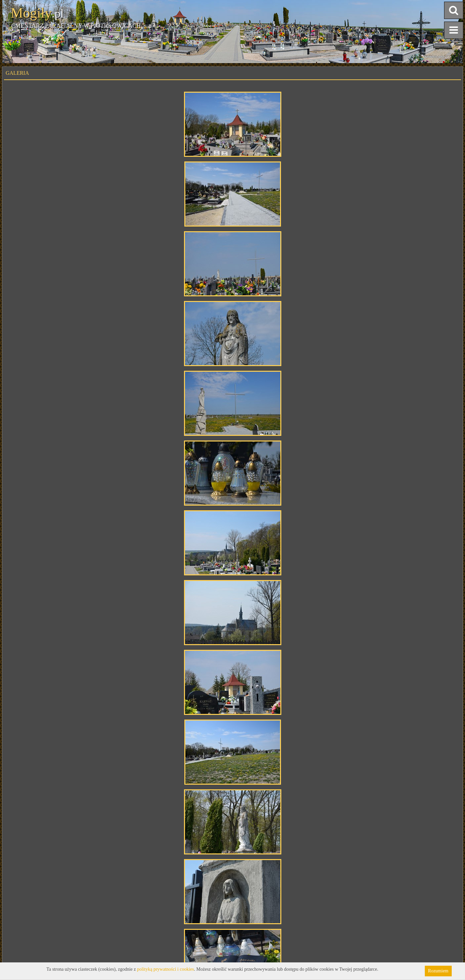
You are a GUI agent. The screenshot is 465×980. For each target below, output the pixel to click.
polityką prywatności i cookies (166, 969)
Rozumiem (438, 971)
